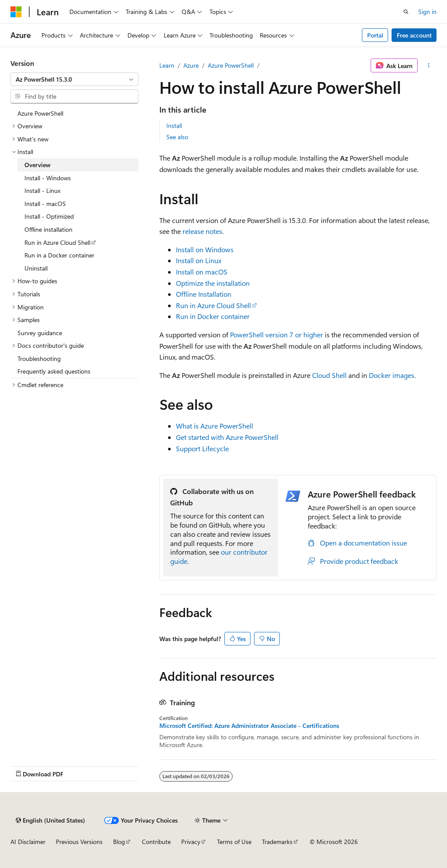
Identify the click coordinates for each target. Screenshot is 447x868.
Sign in (427, 12)
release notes (202, 231)
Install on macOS (202, 272)
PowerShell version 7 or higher (277, 335)
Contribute (156, 842)
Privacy (191, 842)
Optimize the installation (213, 283)
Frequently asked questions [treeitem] (54, 371)
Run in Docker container (213, 316)
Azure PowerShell (231, 65)
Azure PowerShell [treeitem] (40, 113)
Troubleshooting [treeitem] (39, 359)
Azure (191, 65)
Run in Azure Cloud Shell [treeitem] (57, 242)
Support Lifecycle (202, 448)
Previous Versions (79, 842)
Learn (167, 65)
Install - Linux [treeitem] (42, 190)
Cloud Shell (329, 375)
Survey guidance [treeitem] (40, 333)
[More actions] (429, 65)
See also (177, 137)
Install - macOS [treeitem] (45, 204)
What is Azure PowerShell (215, 426)
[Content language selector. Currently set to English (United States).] (50, 820)
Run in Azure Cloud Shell (213, 305)
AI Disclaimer (28, 842)
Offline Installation (204, 294)
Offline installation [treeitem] (48, 229)
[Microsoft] (16, 12)
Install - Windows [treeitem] (48, 178)
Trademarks (277, 842)
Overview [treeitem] (38, 165)
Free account (414, 35)
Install (174, 125)
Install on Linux (199, 260)
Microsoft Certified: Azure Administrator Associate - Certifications (249, 726)
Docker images (392, 375)
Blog (119, 842)
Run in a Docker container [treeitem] (59, 255)
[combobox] (74, 79)
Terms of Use (234, 842)
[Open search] (406, 12)
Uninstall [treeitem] (36, 268)
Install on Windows (205, 249)
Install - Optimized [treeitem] (49, 216)
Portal (375, 35)
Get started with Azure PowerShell (227, 437)
